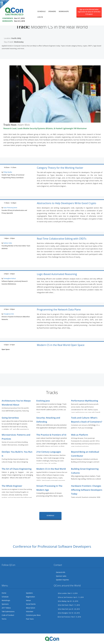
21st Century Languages (49, 452)
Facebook (8, 572)
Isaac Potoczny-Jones (10, 208)
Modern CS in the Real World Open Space (61, 345)
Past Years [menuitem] (30, 619)
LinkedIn (16, 572)
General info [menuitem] (61, 572)
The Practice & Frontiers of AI (51, 435)
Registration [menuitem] (30, 597)
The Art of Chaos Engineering (17, 469)
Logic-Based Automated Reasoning (57, 274)
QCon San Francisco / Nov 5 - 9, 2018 (67, 617)
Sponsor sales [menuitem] (61, 576)
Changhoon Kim (9, 314)
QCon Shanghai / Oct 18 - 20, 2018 (67, 613)
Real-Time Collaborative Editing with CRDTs (62, 239)
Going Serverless (10, 418)
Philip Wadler (8, 172)
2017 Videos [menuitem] (6, 608)
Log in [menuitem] (40, 17)
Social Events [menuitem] (31, 604)
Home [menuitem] (4, 593)
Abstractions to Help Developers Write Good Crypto (67, 203)
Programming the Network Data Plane (59, 309)
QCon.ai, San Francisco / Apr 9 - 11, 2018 (69, 597)
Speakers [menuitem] (52, 11)
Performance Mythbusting (85, 401)
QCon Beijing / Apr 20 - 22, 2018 (66, 601)
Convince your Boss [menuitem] (33, 615)
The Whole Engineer (12, 486)
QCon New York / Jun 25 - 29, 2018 (67, 609)
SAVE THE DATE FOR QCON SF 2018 (17, 15)
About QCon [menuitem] (31, 608)
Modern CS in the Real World (51, 469)
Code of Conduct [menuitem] (8, 615)
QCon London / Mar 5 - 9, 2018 (66, 593)
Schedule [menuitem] (42, 11)
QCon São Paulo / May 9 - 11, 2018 (67, 605)
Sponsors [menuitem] (5, 604)
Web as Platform (80, 435)
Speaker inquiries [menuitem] (62, 580)
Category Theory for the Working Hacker (60, 168)
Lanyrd (21, 572)
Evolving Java (43, 401)
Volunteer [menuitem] (30, 611)
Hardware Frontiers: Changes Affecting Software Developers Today (87, 490)
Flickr (12, 572)
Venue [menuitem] (28, 600)
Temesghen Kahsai (10, 278)
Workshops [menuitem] (64, 11)
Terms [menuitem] (4, 619)
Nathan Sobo (8, 243)
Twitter (4, 572)
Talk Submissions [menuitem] (8, 611)
